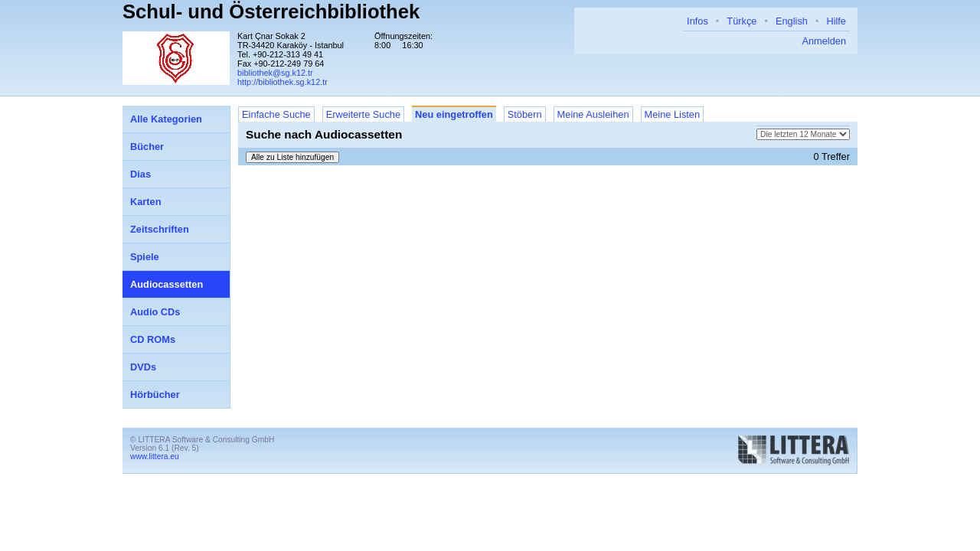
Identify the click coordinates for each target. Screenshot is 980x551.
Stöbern (525, 114)
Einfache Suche (276, 114)
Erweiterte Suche (363, 114)
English (792, 21)
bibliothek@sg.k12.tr (275, 73)
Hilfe (836, 21)
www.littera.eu (155, 456)
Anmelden (824, 41)
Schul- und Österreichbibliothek (271, 11)
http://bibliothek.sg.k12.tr (283, 82)
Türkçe (742, 21)
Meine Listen (673, 114)
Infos (697, 21)
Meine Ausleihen (593, 114)
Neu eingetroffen (454, 114)
